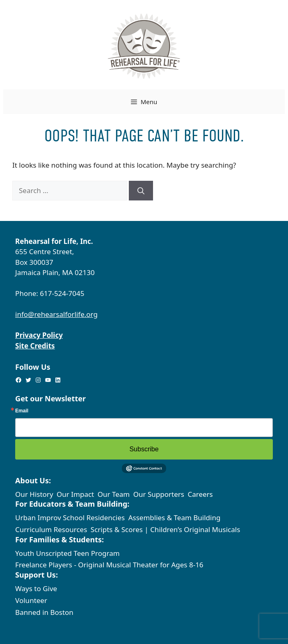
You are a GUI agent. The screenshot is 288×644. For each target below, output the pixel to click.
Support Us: (37, 575)
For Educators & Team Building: (72, 504)
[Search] (141, 191)
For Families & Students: (59, 539)
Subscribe (144, 449)
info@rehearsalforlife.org (56, 314)
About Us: (33, 480)
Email (22, 411)
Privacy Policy (39, 335)
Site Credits (35, 346)
